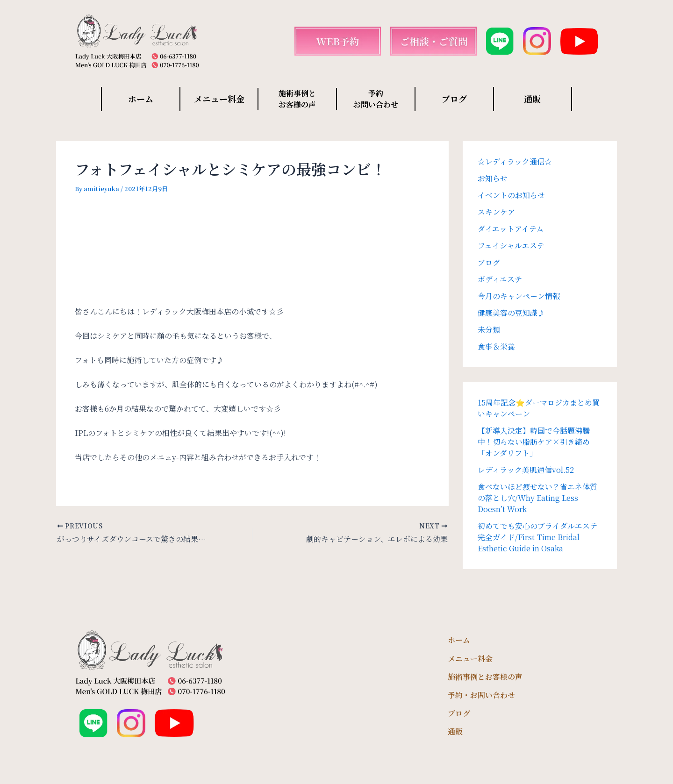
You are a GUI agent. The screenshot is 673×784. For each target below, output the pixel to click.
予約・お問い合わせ (481, 695)
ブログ (454, 99)
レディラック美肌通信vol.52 (526, 470)
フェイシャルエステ (511, 246)
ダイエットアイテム (511, 229)
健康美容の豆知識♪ (511, 313)
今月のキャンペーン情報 (519, 296)
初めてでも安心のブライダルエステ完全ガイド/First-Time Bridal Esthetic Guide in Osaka (537, 537)
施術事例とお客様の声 (485, 677)
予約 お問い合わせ (376, 99)
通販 (532, 99)
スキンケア (496, 212)
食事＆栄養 (496, 346)
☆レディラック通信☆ (515, 161)
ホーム (141, 99)
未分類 (489, 330)
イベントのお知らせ (511, 195)
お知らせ (493, 178)
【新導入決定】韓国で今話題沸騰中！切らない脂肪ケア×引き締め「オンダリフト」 (534, 442)
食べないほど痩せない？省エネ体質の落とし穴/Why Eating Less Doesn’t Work (537, 498)
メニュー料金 (219, 99)
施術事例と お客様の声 (297, 99)
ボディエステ (500, 279)
